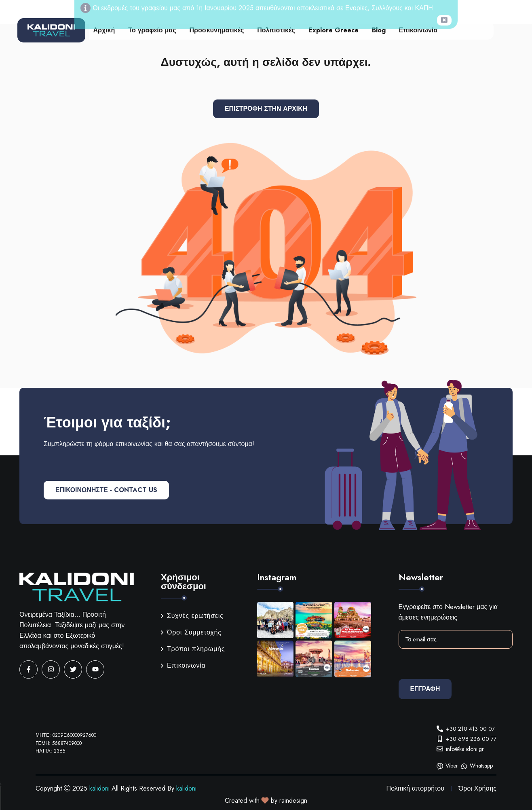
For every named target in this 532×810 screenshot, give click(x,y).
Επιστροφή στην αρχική (266, 109)
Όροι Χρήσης (477, 788)
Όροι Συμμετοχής (191, 632)
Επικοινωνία (418, 30)
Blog (379, 30)
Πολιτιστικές (276, 30)
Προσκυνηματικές (217, 30)
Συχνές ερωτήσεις (192, 616)
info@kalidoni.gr (465, 749)
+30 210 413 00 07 (470, 729)
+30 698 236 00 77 (471, 739)
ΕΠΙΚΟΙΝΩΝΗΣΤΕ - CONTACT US (108, 490)
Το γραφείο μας (152, 30)
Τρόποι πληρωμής (193, 649)
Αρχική (104, 30)
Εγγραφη (426, 689)
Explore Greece (334, 30)
